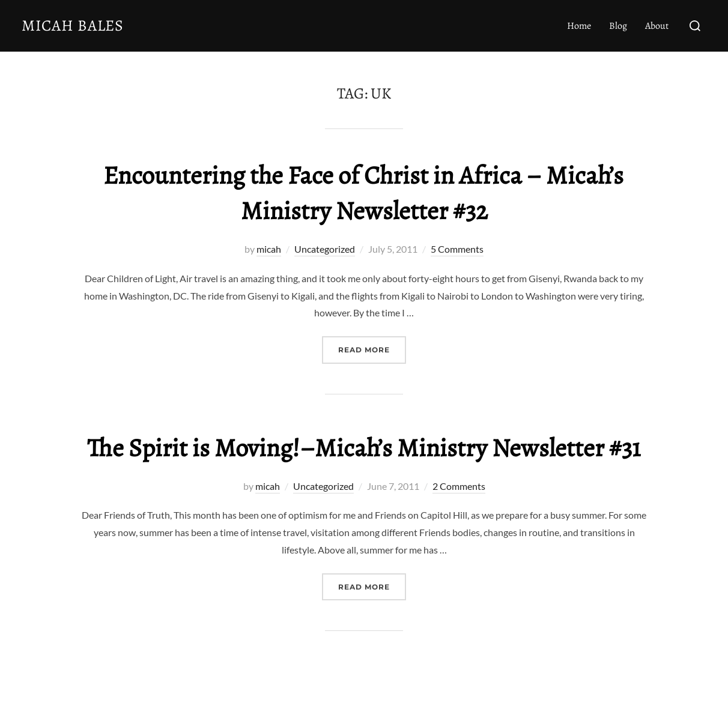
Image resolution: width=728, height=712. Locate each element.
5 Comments (457, 249)
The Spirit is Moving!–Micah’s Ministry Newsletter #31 (364, 448)
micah (269, 249)
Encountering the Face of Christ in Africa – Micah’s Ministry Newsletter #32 (363, 193)
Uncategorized (325, 249)
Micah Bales (73, 26)
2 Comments (459, 486)
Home (579, 26)
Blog (618, 26)
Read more (372, 348)
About (657, 26)
